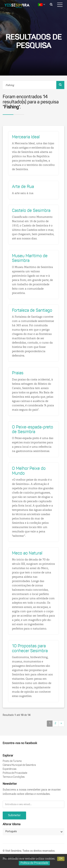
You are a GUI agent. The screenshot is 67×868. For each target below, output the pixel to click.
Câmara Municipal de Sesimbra (19, 765)
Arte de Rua (23, 187)
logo (20, 6)
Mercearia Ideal (26, 137)
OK (61, 859)
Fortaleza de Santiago (32, 311)
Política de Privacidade (15, 773)
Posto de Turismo (12, 761)
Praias (18, 373)
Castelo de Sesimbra (31, 211)
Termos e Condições (14, 777)
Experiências (10, 769)
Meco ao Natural (27, 553)
